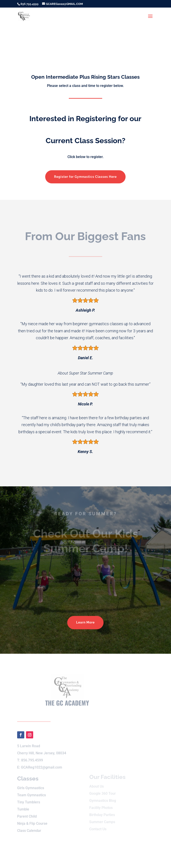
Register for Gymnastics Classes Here (85, 177)
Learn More (85, 622)
